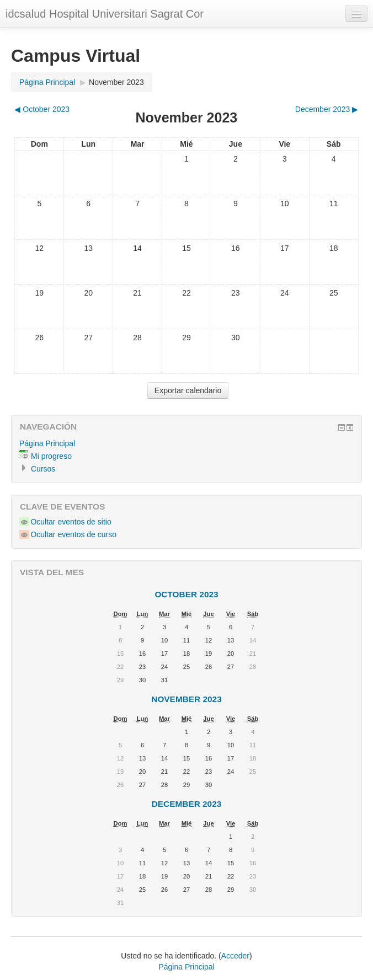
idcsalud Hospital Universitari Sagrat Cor (105, 14)
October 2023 (186, 594)
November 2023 (116, 82)
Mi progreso (51, 456)
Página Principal (47, 82)
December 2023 (187, 804)
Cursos (43, 469)
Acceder (235, 956)
